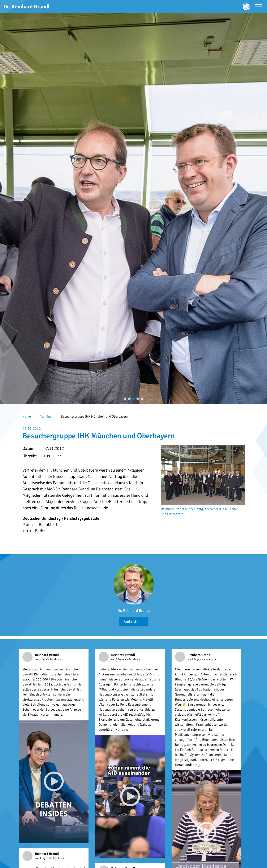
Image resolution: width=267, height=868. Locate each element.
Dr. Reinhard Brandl (134, 611)
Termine (46, 417)
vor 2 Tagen (118, 659)
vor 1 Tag (41, 659)
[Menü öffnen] (259, 7)
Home (27, 417)
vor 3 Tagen (42, 858)
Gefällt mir (134, 621)
